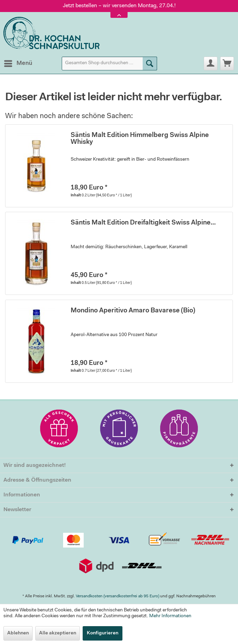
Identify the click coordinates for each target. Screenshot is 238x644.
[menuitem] (18, 64)
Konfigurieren (103, 633)
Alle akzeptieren (58, 633)
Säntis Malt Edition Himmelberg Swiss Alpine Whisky (140, 139)
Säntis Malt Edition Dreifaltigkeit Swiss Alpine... (143, 223)
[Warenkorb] (227, 64)
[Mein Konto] (211, 64)
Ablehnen (18, 633)
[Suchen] (150, 64)
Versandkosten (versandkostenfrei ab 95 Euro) (117, 596)
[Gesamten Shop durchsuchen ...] (109, 64)
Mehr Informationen (170, 616)
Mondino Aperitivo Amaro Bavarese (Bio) (133, 311)
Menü (18, 62)
